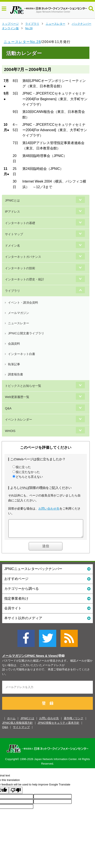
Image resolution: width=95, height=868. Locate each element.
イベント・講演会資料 (23, 303)
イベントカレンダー (19, 419)
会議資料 (14, 344)
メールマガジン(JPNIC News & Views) (30, 659)
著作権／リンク (74, 721)
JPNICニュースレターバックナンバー (47, 572)
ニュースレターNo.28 (22, 42)
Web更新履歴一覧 (17, 397)
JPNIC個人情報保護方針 (17, 726)
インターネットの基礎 (20, 223)
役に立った (23, 467)
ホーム (11, 721)
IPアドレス (12, 212)
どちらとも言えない (29, 477)
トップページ (10, 24)
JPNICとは (12, 200)
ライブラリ (32, 24)
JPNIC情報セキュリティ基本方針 (59, 726)
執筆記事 (14, 364)
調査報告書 (16, 374)
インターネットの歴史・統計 (25, 279)
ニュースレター (55, 24)
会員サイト (47, 611)
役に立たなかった (28, 472)
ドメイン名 (12, 246)
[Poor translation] (16, 793)
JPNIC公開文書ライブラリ (26, 333)
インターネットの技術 (20, 268)
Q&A (8, 408)
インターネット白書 (22, 354)
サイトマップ (14, 234)
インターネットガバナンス (23, 257)
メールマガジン (19, 313)
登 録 (48, 707)
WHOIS (10, 431)
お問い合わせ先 (49, 509)
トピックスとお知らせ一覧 (23, 386)
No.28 (29, 28)
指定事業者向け (47, 601)
